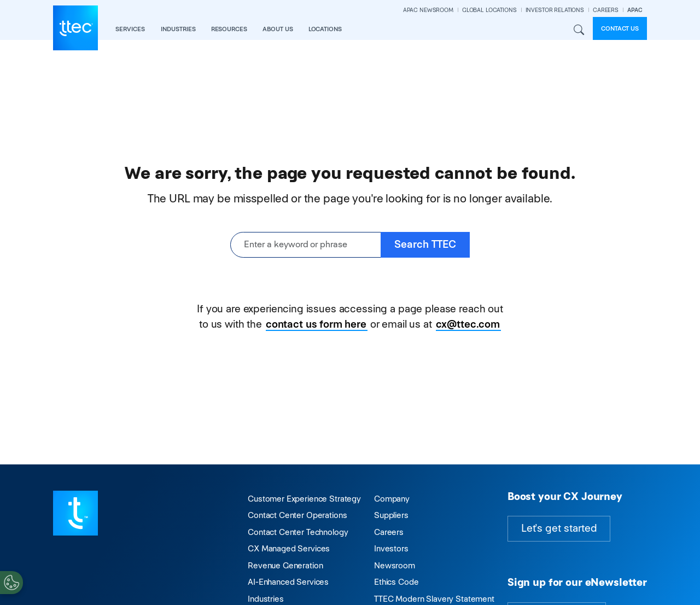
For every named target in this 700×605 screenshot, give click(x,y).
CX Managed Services (289, 548)
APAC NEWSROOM (428, 10)
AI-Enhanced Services (288, 582)
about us (278, 29)
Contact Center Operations (297, 515)
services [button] (130, 29)
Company (392, 499)
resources (229, 29)
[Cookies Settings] (11, 583)
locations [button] (325, 29)
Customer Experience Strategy (304, 499)
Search (579, 30)
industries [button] (178, 29)
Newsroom (395, 565)
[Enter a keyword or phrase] (306, 245)
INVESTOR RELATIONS (555, 10)
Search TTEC (425, 244)
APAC (635, 10)
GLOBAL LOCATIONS (489, 10)
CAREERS (606, 10)
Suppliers (391, 515)
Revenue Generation (285, 565)
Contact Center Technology (298, 532)
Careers (389, 532)
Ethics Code (396, 582)
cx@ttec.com (468, 324)
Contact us (620, 28)
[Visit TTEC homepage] (75, 512)
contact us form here (316, 324)
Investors (391, 548)
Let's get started (559, 528)
